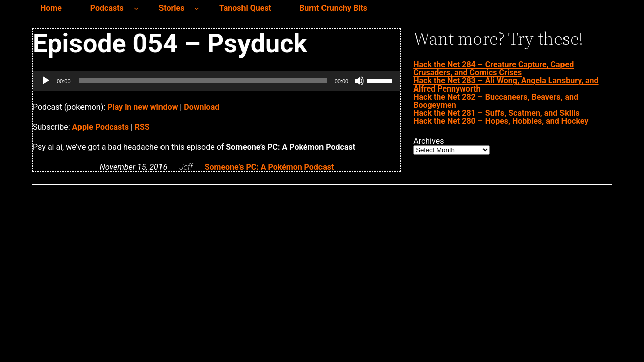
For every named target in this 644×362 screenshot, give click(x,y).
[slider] (203, 81)
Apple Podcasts (101, 127)
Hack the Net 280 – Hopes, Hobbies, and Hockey (501, 121)
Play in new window (142, 107)
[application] (217, 81)
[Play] (46, 81)
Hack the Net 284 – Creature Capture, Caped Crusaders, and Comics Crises (493, 69)
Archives (428, 141)
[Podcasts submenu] (136, 8)
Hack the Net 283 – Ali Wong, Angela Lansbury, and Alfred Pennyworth (506, 85)
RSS (142, 127)
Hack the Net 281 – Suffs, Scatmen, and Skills (496, 113)
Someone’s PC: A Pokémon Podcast (269, 167)
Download (202, 107)
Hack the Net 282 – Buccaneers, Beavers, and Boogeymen (496, 101)
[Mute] (359, 81)
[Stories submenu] (197, 8)
